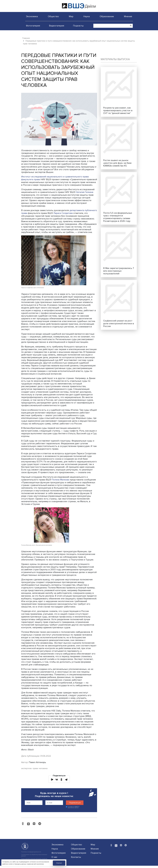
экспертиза (26, 771)
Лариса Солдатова (76, 216)
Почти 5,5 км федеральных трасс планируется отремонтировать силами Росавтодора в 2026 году (118, 217)
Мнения (128, 16)
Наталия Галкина (85, 195)
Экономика (32, 16)
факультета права (31, 179)
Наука (87, 16)
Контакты (76, 859)
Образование (107, 16)
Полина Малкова (61, 482)
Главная (26, 38)
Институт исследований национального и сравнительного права (55, 177)
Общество (53, 16)
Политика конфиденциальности (31, 854)
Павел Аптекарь (37, 764)
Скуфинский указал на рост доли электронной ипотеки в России (119, 323)
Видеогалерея (57, 26)
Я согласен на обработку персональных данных (74, 809)
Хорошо (59, 863)
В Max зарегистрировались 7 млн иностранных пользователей (119, 271)
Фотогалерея (33, 26)
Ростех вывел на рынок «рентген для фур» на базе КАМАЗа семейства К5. (117, 163)
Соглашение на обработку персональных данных (34, 858)
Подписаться (75, 805)
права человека (40, 771)
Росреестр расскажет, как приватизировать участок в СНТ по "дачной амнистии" (118, 110)
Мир (71, 16)
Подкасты (78, 26)
